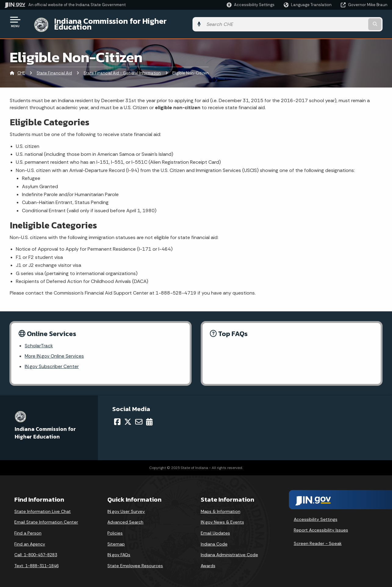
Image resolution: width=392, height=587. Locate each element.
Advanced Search (125, 518)
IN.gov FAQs (119, 551)
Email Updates (215, 529)
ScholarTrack (39, 341)
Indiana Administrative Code (229, 551)
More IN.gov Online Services (55, 352)
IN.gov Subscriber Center (52, 363)
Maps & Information (221, 508)
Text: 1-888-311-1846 (36, 562)
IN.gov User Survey (126, 508)
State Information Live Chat (43, 508)
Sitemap (116, 540)
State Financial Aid (54, 68)
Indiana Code (214, 540)
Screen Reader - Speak (318, 540)
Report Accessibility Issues (321, 526)
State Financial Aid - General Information (122, 68)
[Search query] (344, 22)
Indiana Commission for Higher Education (124, 22)
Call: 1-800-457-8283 (36, 551)
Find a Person (28, 529)
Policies (115, 529)
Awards (208, 562)
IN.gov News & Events (222, 518)
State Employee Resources (135, 562)
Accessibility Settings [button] (316, 516)
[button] (251, 5)
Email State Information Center (46, 518)
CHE (21, 68)
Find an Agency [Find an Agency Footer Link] (30, 540)
